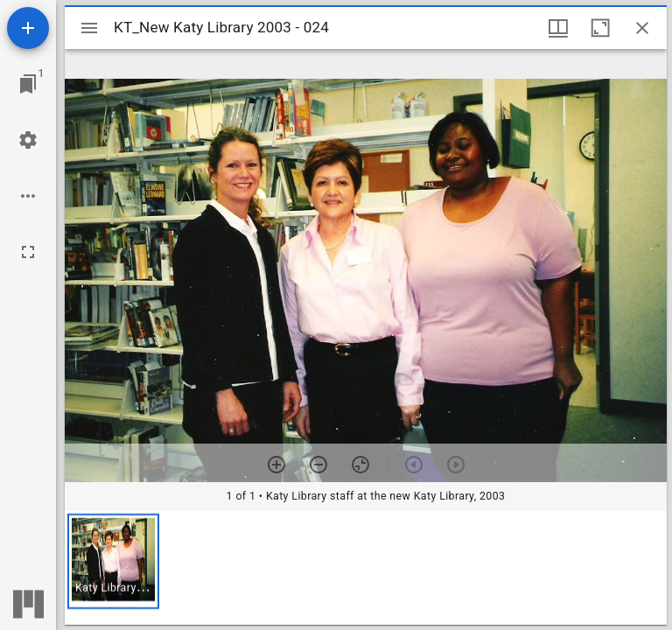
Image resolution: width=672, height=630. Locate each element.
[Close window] (642, 28)
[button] (113, 561)
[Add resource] (28, 28)
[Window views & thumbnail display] (558, 28)
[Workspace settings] (28, 140)
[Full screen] (28, 252)
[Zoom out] (318, 465)
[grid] (366, 568)
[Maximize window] (600, 28)
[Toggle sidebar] (89, 28)
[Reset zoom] (360, 465)
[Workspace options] (28, 196)
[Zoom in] (276, 465)
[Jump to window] (28, 84)
